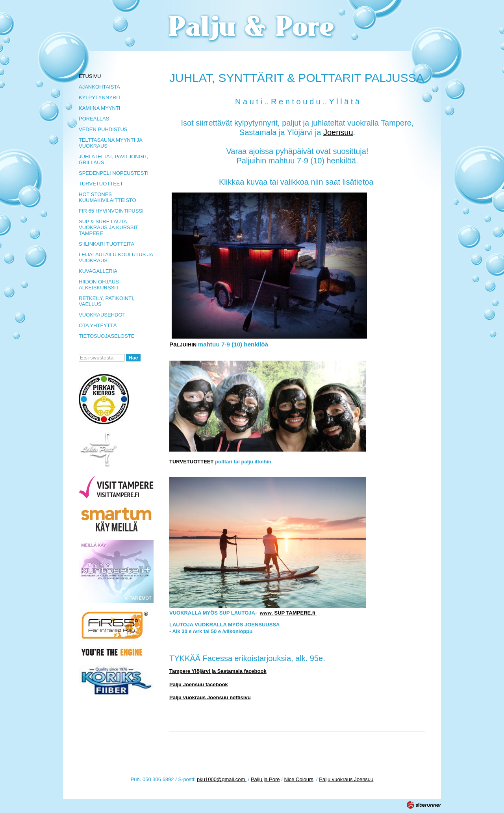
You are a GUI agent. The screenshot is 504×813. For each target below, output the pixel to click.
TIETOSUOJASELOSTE (107, 336)
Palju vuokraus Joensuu (346, 779)
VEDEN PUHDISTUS (103, 129)
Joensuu (338, 132)
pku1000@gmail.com (222, 779)
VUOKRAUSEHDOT (102, 315)
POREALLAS (94, 119)
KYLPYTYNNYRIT (100, 97)
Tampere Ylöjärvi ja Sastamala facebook (218, 671)
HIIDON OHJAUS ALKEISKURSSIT (99, 285)
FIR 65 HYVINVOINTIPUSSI (111, 211)
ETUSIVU (90, 76)
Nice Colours (298, 779)
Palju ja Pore (265, 779)
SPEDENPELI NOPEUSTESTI (114, 173)
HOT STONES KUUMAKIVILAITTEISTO (107, 197)
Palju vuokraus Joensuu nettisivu (210, 697)
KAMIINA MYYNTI (99, 108)
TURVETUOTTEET (101, 184)
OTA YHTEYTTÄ (98, 325)
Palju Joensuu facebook (199, 684)
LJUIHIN (183, 345)
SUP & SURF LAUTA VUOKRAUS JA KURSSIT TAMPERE (108, 227)
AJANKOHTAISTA (99, 87)
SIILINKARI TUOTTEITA (107, 244)
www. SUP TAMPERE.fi (288, 613)
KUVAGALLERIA (98, 271)
